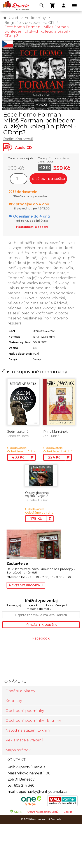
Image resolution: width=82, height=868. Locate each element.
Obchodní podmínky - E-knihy (33, 721)
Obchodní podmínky (25, 711)
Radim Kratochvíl (18, 139)
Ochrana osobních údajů (43, 812)
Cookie (68, 812)
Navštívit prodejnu (26, 585)
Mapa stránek (18, 750)
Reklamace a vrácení (24, 740)
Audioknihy (35, 18)
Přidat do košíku (48, 179)
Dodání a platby (20, 691)
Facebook (41, 638)
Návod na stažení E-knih (28, 730)
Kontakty (14, 701)
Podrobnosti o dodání (32, 227)
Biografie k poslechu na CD (29, 23)
